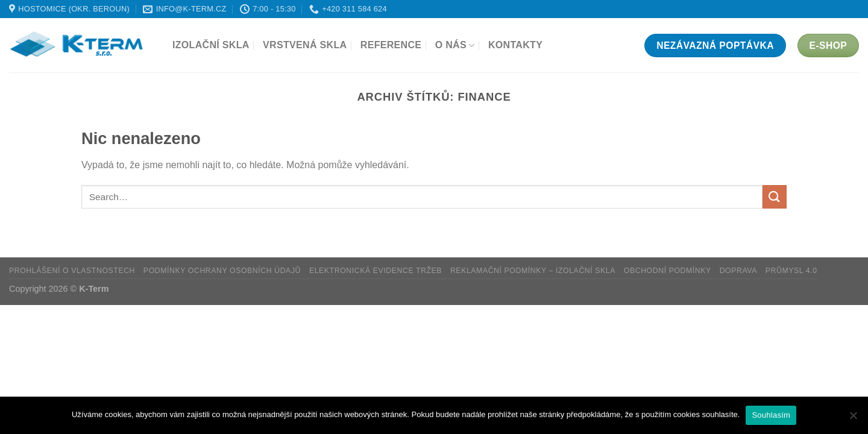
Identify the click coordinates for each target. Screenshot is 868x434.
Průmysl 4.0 (791, 271)
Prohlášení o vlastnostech (72, 271)
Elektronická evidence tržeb (376, 271)
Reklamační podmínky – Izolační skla (533, 271)
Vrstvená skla (305, 45)
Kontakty (515, 45)
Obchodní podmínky (668, 271)
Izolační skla (211, 45)
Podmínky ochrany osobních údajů (222, 271)
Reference (391, 45)
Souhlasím (771, 415)
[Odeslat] (775, 197)
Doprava (738, 271)
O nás (455, 46)
